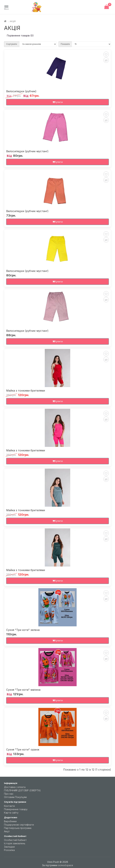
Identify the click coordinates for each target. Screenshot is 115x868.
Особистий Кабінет (15, 840)
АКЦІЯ (13, 21)
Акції (7, 831)
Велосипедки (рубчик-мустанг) (27, 151)
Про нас (9, 794)
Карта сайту (11, 813)
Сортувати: (12, 44)
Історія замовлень (15, 843)
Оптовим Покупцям (15, 797)
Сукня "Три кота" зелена (23, 630)
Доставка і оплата (15, 787)
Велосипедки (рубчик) (21, 91)
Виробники (10, 821)
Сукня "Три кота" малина (23, 690)
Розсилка (9, 850)
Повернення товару (16, 809)
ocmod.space (66, 865)
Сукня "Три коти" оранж (23, 750)
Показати (65, 44)
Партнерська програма (18, 828)
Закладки (9, 847)
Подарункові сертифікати (19, 825)
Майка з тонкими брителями (26, 391)
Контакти (9, 806)
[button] (6, 8)
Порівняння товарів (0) (20, 36)
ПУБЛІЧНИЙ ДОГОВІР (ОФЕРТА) (22, 790)
